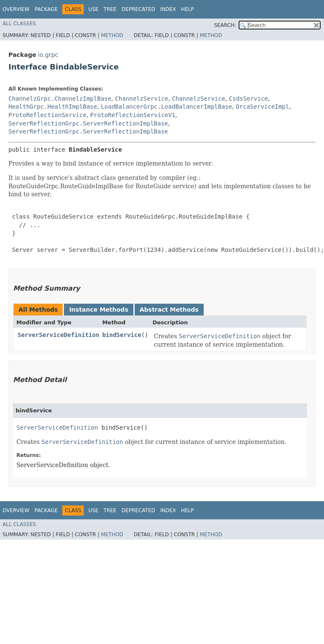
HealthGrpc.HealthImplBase (53, 107)
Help (187, 9)
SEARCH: (225, 25)
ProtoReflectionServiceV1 (133, 115)
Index (168, 9)
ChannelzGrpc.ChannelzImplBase (60, 99)
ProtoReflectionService (47, 115)
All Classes (19, 24)
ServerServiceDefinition (58, 335)
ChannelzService (141, 99)
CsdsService (248, 99)
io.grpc (48, 55)
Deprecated (138, 9)
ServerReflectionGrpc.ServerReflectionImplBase (88, 123)
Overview (16, 9)
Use (93, 9)
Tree (110, 9)
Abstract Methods (169, 310)
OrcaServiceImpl (262, 107)
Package (46, 9)
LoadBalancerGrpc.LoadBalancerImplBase (167, 107)
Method (112, 35)
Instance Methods (98, 310)
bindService (122, 335)
